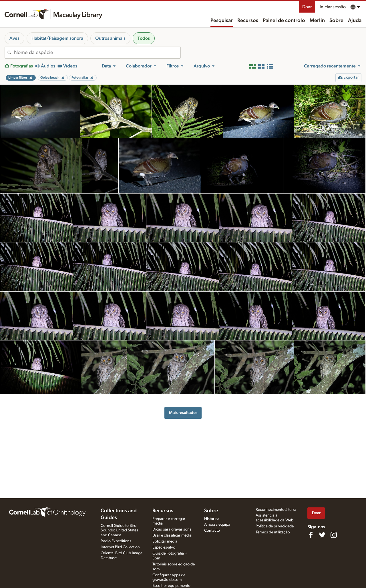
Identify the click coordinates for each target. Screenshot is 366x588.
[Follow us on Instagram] (334, 535)
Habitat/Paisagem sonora (57, 38)
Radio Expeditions (116, 541)
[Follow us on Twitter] (322, 535)
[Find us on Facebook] (311, 535)
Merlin (317, 21)
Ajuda (355, 21)
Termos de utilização (273, 532)
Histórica (212, 519)
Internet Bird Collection (120, 547)
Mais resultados (183, 413)
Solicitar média (165, 541)
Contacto (212, 531)
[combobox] (97, 53)
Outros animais (110, 38)
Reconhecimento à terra (276, 510)
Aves (14, 38)
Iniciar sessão (333, 7)
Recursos (248, 21)
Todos (144, 38)
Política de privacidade (275, 526)
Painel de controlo (284, 21)
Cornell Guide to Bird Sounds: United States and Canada (119, 531)
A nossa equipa (217, 525)
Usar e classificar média (172, 535)
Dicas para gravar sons (172, 529)
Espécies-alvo (164, 547)
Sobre (336, 21)
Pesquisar (222, 21)
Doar (307, 7)
